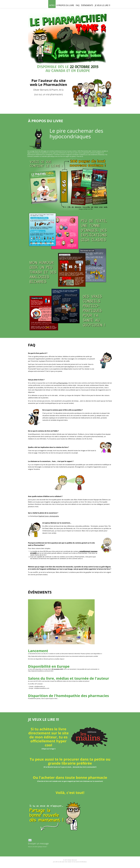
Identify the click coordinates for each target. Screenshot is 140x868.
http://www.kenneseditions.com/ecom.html (41, 671)
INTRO (52, 5)
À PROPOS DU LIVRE (65, 5)
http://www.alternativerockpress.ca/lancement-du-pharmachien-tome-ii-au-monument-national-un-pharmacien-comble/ (63, 656)
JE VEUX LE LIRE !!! (103, 5)
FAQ (78, 5)
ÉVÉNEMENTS (87, 5)
